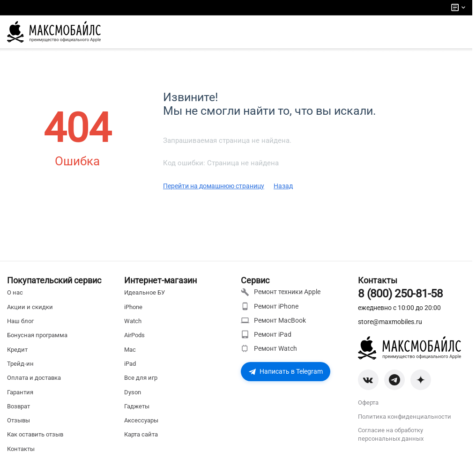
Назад (283, 186)
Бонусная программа (37, 335)
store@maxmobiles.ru (390, 322)
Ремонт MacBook (273, 320)
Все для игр (141, 378)
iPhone (133, 307)
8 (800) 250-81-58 (400, 294)
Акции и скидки (30, 307)
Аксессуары (141, 420)
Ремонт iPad (266, 334)
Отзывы (19, 420)
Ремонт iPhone (270, 306)
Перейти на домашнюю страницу (214, 186)
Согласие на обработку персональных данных (391, 434)
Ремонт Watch (269, 348)
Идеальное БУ (145, 292)
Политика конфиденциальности (405, 417)
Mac (130, 350)
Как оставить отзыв (35, 434)
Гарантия (20, 392)
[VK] (368, 380)
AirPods (134, 335)
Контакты (21, 449)
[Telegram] (394, 380)
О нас (15, 292)
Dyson (133, 392)
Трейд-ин (20, 364)
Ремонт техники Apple (281, 292)
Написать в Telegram (286, 371)
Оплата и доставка (34, 378)
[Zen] (421, 380)
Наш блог (20, 321)
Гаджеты (137, 406)
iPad (130, 364)
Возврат (19, 406)
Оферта (368, 403)
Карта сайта (141, 434)
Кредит (17, 350)
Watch (133, 321)
